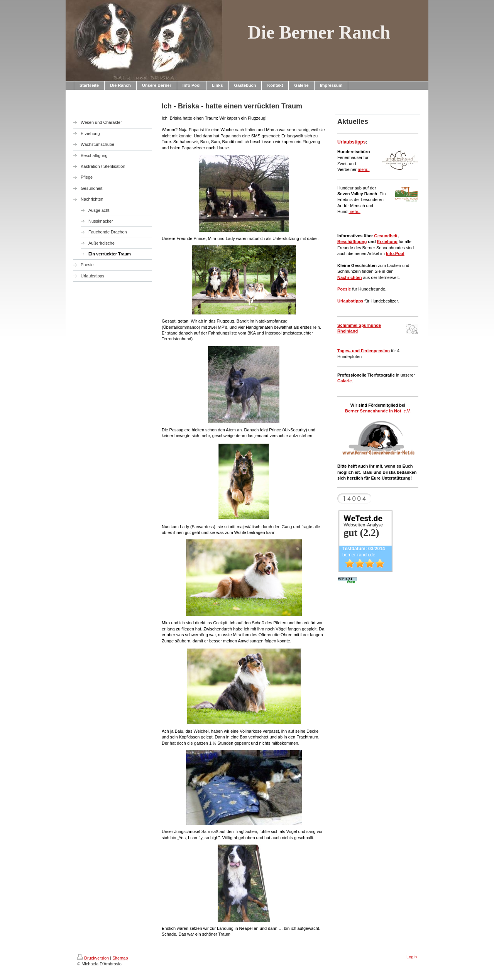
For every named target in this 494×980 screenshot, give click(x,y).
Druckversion (93, 958)
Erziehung (387, 242)
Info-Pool (395, 253)
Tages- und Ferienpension (364, 351)
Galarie (344, 381)
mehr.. (364, 169)
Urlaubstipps (351, 142)
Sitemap (120, 958)
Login (412, 957)
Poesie (344, 289)
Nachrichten (350, 277)
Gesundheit (386, 236)
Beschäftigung (352, 242)
